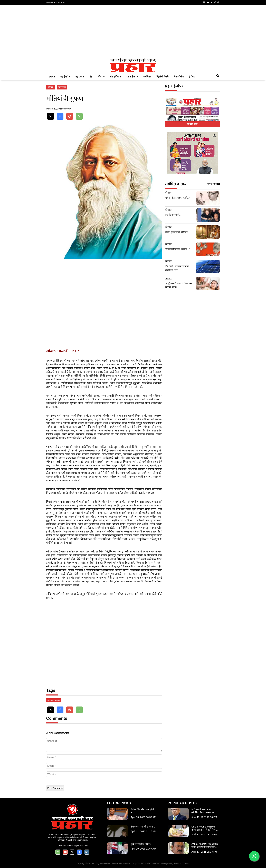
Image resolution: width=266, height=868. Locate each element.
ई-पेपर (192, 77)
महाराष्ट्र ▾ (80, 77)
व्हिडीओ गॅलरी (163, 77)
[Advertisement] (133, 31)
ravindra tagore (54, 700)
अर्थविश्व (147, 77)
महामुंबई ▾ (65, 77)
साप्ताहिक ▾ (132, 77)
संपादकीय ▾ (116, 77)
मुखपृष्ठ (52, 77)
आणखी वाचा (213, 184)
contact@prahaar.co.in (78, 845)
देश (91, 77)
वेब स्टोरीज (179, 77)
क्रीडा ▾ (101, 77)
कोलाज (51, 87)
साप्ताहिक (62, 87)
